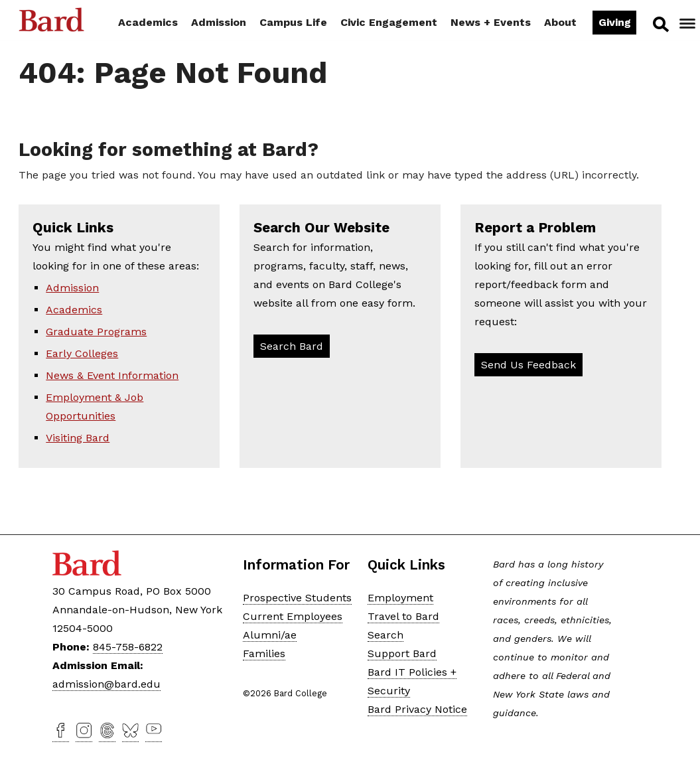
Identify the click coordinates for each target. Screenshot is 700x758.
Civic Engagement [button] (389, 22)
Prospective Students (297, 598)
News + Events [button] (491, 22)
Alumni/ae (270, 635)
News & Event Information (112, 375)
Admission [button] (219, 22)
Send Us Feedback (528, 365)
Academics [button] (148, 22)
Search (660, 24)
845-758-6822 (128, 647)
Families (264, 653)
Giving (615, 22)
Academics (74, 310)
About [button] (560, 22)
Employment (400, 598)
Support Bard (402, 653)
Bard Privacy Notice (417, 709)
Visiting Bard (78, 438)
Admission (72, 288)
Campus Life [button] (293, 22)
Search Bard (292, 346)
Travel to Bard (403, 616)
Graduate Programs (96, 332)
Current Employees (293, 616)
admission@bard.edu (106, 684)
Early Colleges (82, 353)
